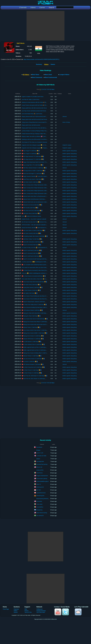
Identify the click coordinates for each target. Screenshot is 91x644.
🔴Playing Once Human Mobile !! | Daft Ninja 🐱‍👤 (34, 333)
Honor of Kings (66, 122)
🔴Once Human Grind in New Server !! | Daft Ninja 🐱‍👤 (36, 330)
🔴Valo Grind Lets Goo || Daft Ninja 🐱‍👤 (32, 210)
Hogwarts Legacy (67, 145)
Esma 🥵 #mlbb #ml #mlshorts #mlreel (31, 216)
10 (50, 89)
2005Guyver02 (40, 487)
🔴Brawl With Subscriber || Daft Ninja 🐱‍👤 (33, 242)
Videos (16, 611)
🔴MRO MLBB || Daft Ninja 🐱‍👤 (30, 208)
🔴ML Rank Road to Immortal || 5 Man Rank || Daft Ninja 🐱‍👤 (37, 270)
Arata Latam (39, 504)
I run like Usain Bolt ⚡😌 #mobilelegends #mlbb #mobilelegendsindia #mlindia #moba (43, 262)
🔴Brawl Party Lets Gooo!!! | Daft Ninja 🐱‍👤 (33, 179)
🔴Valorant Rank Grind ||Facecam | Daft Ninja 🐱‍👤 (35, 199)
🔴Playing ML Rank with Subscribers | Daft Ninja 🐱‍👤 (35, 313)
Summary (39, 64)
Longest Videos (64, 75)
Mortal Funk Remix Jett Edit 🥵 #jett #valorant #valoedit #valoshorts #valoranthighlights (43, 228)
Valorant (65, 116)
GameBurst (39, 447)
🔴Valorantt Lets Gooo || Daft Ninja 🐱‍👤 (32, 205)
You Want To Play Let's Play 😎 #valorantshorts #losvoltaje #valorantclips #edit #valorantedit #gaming (47, 248)
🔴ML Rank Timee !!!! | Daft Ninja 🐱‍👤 (32, 370)
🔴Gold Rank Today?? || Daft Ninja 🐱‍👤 (32, 239)
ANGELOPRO (40, 470)
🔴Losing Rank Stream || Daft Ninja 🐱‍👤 (32, 287)
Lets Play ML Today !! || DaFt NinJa (30, 99)
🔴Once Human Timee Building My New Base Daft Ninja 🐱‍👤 (37, 299)
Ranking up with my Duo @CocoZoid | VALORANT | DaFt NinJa (38, 139)
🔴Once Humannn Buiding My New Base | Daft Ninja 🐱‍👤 (36, 307)
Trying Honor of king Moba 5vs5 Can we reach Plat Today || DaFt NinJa (39, 122)
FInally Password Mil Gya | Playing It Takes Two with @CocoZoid (38, 134)
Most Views (36, 75)
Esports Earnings (41, 611)
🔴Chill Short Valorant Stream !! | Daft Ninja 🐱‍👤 (34, 168)
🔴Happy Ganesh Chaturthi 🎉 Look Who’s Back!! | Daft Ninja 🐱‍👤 (39, 176)
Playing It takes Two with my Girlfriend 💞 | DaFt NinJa (35, 136)
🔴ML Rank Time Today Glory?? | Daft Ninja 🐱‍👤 (34, 304)
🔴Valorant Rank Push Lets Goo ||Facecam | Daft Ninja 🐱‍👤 (37, 202)
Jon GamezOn (40, 516)
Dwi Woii (39, 490)
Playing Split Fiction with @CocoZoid (31, 125)
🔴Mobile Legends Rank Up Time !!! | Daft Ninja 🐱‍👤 (35, 347)
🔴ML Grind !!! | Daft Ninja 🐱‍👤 (30, 361)
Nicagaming (39, 510)
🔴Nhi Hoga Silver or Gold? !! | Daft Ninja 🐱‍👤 (34, 171)
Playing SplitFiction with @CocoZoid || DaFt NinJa (34, 108)
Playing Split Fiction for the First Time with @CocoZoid (35, 128)
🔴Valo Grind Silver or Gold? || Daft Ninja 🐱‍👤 (34, 230)
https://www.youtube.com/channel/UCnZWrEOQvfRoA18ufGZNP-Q (42, 59)
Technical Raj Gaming (42, 464)
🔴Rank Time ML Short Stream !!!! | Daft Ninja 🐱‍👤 (35, 379)
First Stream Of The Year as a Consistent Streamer (34, 142)
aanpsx (38, 459)
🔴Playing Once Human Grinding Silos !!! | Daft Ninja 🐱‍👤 (36, 353)
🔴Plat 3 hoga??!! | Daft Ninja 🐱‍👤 (31, 151)
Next (53, 89)
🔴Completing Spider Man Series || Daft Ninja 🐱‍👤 (35, 236)
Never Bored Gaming (42, 513)
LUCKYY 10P (40, 453)
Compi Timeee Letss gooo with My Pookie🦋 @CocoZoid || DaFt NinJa (39, 105)
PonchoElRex (40, 507)
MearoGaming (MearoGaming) (44, 499)
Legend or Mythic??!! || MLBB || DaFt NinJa (33, 97)
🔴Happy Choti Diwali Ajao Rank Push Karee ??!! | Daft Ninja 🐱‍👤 (39, 162)
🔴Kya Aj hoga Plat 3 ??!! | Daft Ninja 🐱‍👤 (33, 165)
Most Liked (48, 75)
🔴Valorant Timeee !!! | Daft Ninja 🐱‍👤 (32, 356)
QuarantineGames (41, 493)
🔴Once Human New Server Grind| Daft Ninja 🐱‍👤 (35, 319)
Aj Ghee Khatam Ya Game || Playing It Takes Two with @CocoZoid (38, 131)
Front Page (6, 609)
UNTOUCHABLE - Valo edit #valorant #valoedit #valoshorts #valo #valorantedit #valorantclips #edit (46, 225)
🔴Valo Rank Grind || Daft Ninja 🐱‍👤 (31, 285)
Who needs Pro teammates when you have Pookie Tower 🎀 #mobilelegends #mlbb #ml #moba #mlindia (48, 267)
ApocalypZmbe (40, 461)
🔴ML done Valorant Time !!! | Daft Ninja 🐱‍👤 (33, 344)
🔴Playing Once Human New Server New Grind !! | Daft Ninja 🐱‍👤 (39, 324)
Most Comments (37, 77)
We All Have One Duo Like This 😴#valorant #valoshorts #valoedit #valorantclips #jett (43, 222)
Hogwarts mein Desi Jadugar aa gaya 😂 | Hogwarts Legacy (37, 148)
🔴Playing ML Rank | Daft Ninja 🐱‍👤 (31, 316)
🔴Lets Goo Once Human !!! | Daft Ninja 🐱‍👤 (33, 359)
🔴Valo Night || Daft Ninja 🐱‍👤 (30, 293)
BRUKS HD (39, 467)
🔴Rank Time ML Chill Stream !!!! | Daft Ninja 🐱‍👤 (35, 376)
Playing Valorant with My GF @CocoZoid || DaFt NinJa (35, 116)
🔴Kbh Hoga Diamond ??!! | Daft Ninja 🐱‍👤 (33, 156)
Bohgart (38, 450)
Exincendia (39, 501)
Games (53, 64)
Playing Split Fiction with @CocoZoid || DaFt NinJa (34, 119)
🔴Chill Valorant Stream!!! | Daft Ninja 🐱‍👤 (33, 364)
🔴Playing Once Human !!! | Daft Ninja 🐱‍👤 (33, 336)
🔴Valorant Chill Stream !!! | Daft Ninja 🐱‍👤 (33, 339)
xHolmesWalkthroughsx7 (43, 481)
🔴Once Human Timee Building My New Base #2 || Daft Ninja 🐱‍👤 (39, 296)
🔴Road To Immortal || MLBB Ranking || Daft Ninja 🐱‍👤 (36, 259)
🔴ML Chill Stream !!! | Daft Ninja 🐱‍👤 (32, 342)
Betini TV (39, 484)
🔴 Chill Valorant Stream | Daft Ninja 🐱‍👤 (32, 310)
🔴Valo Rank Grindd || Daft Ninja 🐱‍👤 (31, 233)
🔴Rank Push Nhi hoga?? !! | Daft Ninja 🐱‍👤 (33, 173)
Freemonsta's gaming (42, 478)
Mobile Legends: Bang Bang (69, 151)
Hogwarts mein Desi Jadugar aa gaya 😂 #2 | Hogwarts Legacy (38, 145)
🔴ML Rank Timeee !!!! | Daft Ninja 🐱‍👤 (32, 373)
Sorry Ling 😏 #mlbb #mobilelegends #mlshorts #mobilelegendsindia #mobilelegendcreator (44, 273)
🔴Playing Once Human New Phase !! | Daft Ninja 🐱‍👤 (36, 322)
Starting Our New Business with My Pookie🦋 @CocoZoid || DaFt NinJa (40, 102)
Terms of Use (28, 612)
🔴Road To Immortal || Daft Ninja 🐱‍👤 (31, 245)
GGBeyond (40, 609)
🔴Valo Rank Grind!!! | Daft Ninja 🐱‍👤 (31, 182)
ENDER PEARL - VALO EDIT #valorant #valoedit (34, 219)
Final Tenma (39, 473)
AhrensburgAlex (40, 496)
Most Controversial (51, 77)
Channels (16, 609)
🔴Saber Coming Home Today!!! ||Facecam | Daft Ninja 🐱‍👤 (37, 185)
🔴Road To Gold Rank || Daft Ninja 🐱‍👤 (32, 250)
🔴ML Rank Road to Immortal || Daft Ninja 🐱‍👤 (34, 276)
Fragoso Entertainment (42, 476)
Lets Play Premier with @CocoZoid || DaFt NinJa (34, 111)
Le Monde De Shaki (41, 456)
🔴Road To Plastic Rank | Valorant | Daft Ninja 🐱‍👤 (35, 302)
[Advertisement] (45, 26)
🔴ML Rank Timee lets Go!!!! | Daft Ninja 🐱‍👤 (33, 367)
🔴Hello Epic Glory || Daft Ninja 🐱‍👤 (31, 213)
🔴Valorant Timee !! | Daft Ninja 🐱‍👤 (31, 327)
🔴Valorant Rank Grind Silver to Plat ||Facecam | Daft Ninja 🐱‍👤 (38, 196)
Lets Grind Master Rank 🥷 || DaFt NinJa (32, 114)
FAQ (26, 609)
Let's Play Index (41, 612)
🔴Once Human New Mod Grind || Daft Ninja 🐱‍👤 (34, 282)
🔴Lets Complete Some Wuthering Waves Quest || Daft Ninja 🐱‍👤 (39, 265)
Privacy (26, 611)
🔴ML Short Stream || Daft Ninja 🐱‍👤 (31, 290)
